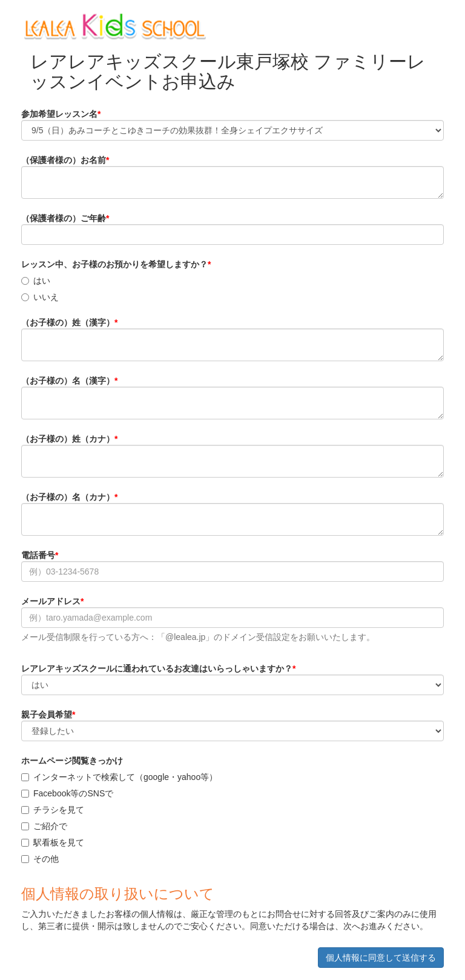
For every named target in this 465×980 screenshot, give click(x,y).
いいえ (40, 297)
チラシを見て (53, 810)
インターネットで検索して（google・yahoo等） (119, 777)
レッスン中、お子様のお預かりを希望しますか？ (114, 264)
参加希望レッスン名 (59, 114)
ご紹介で (44, 826)
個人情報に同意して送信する (381, 958)
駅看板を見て (53, 842)
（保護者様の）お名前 (64, 160)
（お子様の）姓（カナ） (68, 439)
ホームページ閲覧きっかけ (72, 761)
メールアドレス (51, 601)
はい (36, 281)
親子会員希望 (47, 715)
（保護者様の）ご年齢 (64, 218)
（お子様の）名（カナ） (68, 497)
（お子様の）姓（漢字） (68, 322)
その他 (40, 859)
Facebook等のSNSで (67, 793)
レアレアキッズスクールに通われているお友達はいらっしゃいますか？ (157, 668)
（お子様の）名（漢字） (68, 381)
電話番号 (38, 555)
